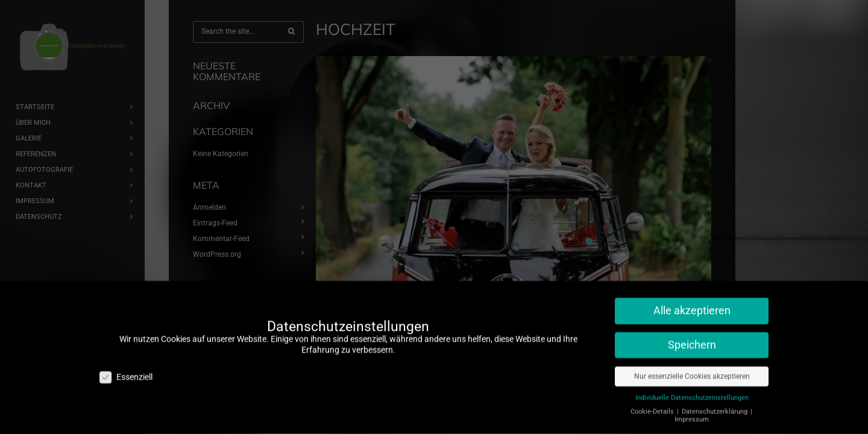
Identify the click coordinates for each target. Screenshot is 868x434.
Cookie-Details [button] (653, 388)
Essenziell (126, 354)
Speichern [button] (692, 322)
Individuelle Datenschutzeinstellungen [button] (692, 375)
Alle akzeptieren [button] (692, 288)
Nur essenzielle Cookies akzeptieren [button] (692, 353)
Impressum (692, 396)
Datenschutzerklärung (715, 388)
